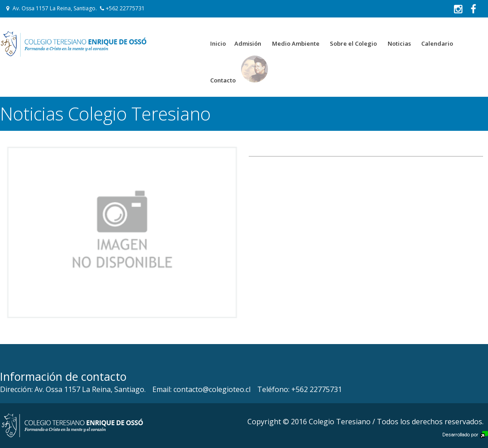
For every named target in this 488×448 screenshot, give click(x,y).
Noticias (399, 43)
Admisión (248, 43)
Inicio (218, 43)
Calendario (437, 43)
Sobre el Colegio (353, 43)
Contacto (223, 80)
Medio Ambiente (296, 43)
